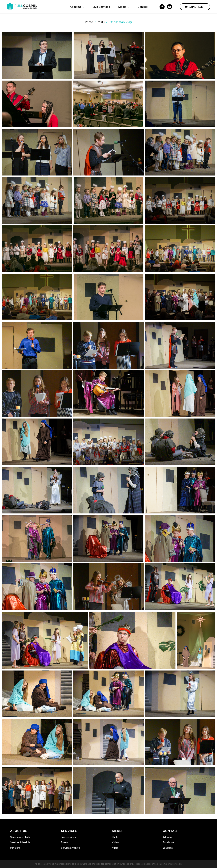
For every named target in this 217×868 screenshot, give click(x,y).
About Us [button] (76, 7)
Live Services (101, 7)
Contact (142, 7)
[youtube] (170, 7)
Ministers (15, 848)
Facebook (169, 842)
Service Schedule (20, 842)
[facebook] (162, 7)
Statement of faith (20, 837)
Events (65, 842)
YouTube (168, 848)
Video (115, 842)
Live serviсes (68, 837)
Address (167, 837)
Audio (115, 848)
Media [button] (123, 7)
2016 (101, 22)
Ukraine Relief (195, 7)
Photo (89, 22)
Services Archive (71, 848)
